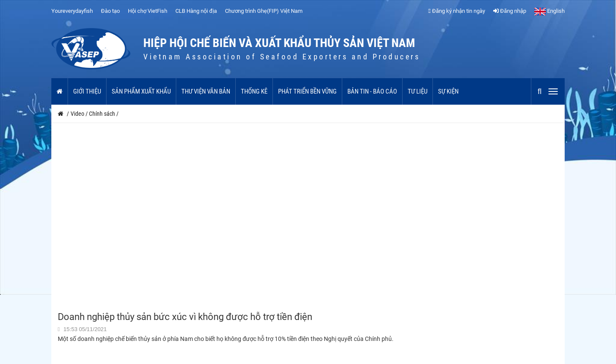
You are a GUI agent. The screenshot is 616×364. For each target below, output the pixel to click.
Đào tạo (110, 11)
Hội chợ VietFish (148, 11)
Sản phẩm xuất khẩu (141, 91)
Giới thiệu (87, 91)
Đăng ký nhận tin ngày (457, 11)
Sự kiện (448, 91)
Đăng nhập (510, 11)
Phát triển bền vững (307, 91)
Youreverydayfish (72, 11)
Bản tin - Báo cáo (372, 91)
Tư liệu (418, 91)
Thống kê (254, 91)
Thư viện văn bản (206, 91)
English (549, 11)
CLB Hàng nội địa (196, 11)
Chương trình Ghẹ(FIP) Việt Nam (264, 11)
